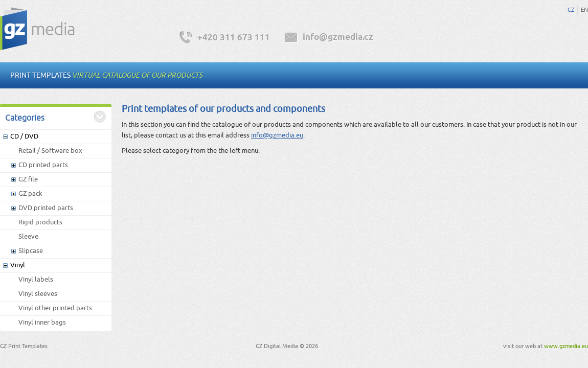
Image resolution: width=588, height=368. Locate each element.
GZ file (28, 179)
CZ (571, 10)
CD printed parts (43, 165)
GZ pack (30, 193)
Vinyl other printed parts (55, 308)
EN (584, 10)
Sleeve (28, 236)
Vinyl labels (36, 279)
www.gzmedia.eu (566, 346)
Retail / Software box (50, 151)
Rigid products (40, 222)
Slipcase (31, 251)
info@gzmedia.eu (277, 135)
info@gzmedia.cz (338, 38)
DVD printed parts (46, 208)
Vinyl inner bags (42, 322)
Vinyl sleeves (38, 294)
